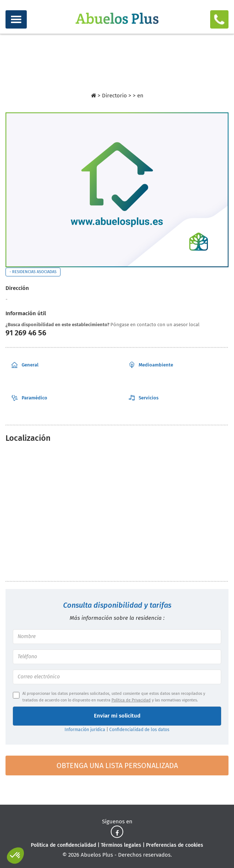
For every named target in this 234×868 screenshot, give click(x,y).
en (140, 96)
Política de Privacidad (131, 700)
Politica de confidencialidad (63, 845)
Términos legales (121, 845)
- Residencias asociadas (33, 272)
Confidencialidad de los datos (139, 730)
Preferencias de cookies (175, 845)
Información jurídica (85, 730)
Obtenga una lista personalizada (117, 765)
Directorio (115, 96)
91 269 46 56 (26, 333)
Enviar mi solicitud (117, 716)
